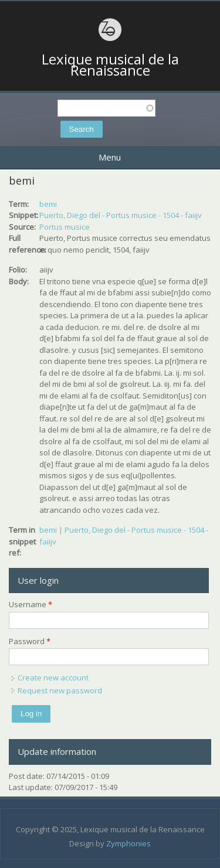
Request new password (60, 690)
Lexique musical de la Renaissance (110, 65)
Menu (110, 157)
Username (31, 604)
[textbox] (106, 108)
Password (30, 641)
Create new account (53, 678)
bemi (48, 204)
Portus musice (65, 227)
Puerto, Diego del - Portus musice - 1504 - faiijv (121, 215)
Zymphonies (128, 843)
